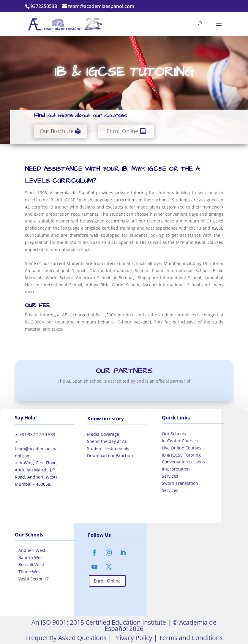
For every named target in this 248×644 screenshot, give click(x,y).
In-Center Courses (180, 441)
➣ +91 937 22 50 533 (35, 434)
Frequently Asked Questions (66, 638)
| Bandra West (29, 557)
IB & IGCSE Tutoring (181, 455)
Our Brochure (57, 131)
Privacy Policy (132, 638)
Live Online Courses (182, 448)
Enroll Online (122, 131)
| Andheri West (30, 550)
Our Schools (174, 434)
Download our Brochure (111, 456)
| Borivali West (30, 565)
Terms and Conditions (190, 638)
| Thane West (28, 572)
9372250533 (44, 6)
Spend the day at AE (107, 441)
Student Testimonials (108, 448)
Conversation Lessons (183, 462)
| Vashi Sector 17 (32, 579)
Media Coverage (103, 434)
